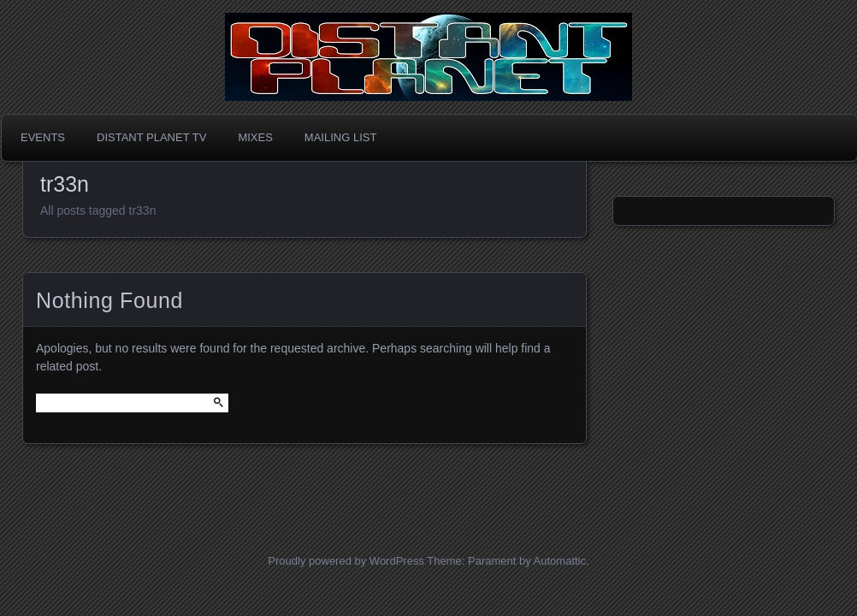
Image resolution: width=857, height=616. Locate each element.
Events (43, 137)
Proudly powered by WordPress (346, 561)
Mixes (255, 137)
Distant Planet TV (151, 137)
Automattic (560, 561)
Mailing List (341, 137)
